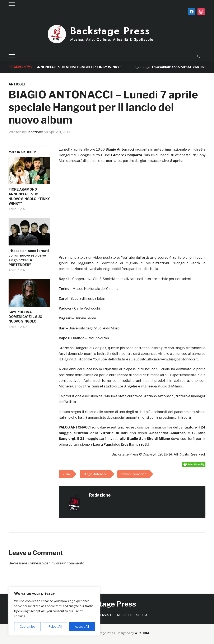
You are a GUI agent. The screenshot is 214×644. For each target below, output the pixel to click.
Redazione (35, 132)
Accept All (82, 627)
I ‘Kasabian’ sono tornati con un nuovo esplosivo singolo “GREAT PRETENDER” (29, 258)
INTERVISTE (104, 615)
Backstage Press (107, 604)
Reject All (55, 627)
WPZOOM (142, 633)
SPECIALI (143, 615)
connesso (36, 563)
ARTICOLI (17, 84)
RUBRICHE (125, 615)
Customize (27, 627)
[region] (54, 611)
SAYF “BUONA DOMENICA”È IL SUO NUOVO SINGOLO (25, 317)
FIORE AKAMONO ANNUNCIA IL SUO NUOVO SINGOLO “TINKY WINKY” (67, 67)
